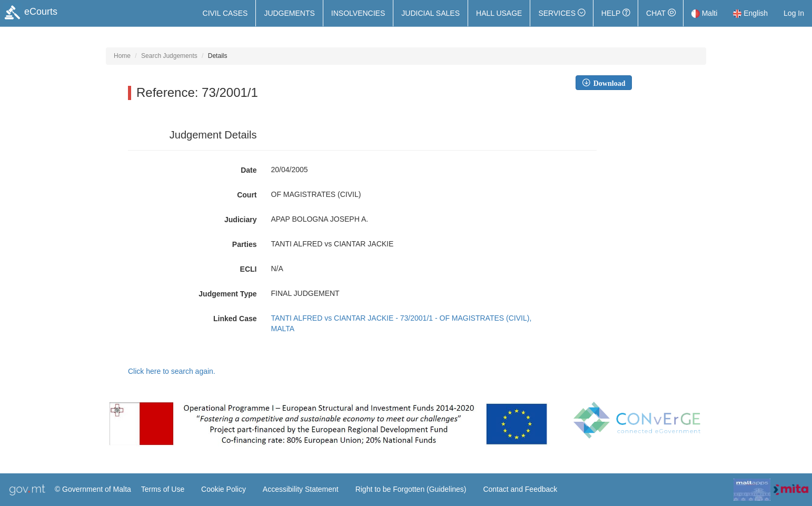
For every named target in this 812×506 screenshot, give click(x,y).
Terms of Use (163, 489)
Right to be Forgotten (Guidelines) (411, 489)
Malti (704, 13)
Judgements (289, 13)
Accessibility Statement (301, 489)
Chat (661, 13)
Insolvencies (358, 13)
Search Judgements (169, 56)
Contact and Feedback (520, 489)
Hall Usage (499, 13)
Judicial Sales (430, 13)
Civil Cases (225, 13)
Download (608, 83)
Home (122, 56)
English (750, 13)
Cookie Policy (224, 489)
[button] (561, 13)
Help (616, 13)
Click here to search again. (172, 371)
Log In (794, 13)
